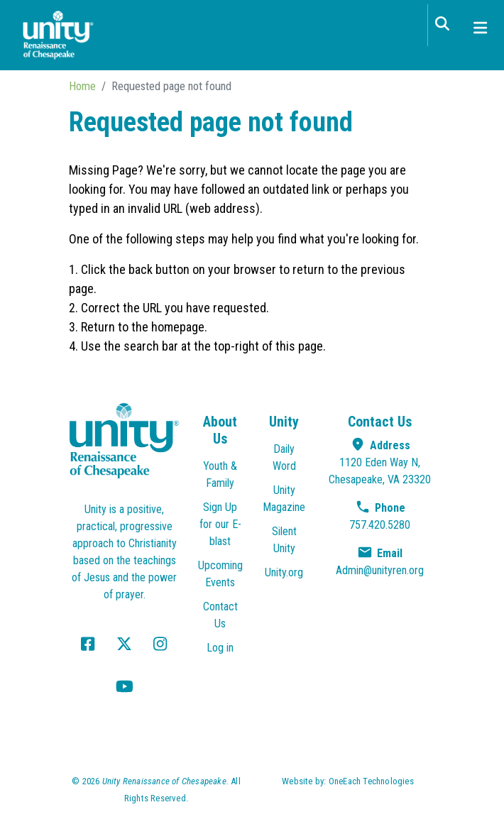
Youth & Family (220, 474)
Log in (220, 648)
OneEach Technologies (371, 781)
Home (82, 86)
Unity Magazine (284, 499)
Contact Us (220, 615)
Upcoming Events (220, 574)
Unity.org (284, 572)
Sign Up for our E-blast (220, 524)
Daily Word (284, 457)
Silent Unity (284, 540)
